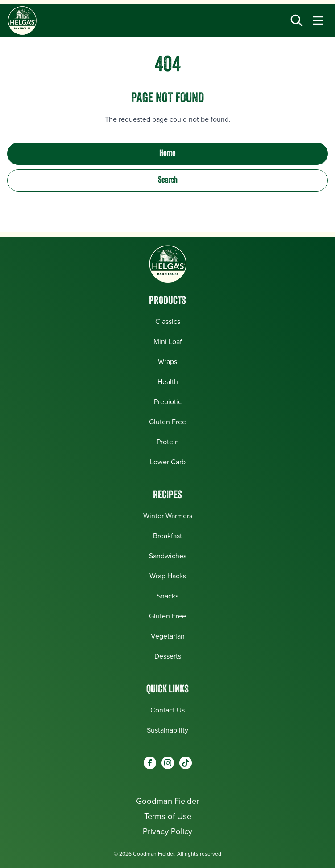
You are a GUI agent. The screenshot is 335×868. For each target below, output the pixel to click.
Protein (168, 442)
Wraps (167, 362)
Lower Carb (168, 462)
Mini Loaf (168, 342)
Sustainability (167, 730)
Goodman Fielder (167, 801)
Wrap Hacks (168, 576)
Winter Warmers (168, 516)
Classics (168, 321)
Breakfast (167, 536)
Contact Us (167, 710)
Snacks (167, 596)
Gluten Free (167, 422)
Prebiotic (168, 402)
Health (168, 382)
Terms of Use (168, 816)
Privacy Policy (167, 831)
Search (168, 180)
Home (167, 154)
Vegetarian (168, 636)
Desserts (168, 656)
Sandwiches (168, 556)
